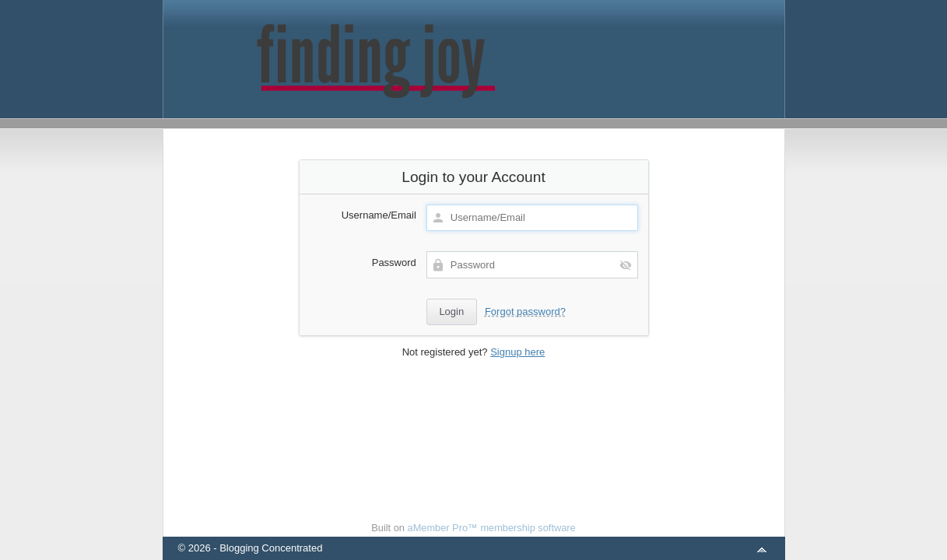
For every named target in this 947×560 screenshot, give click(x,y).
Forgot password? (525, 311)
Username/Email (379, 215)
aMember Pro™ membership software (492, 528)
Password (394, 262)
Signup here (517, 352)
